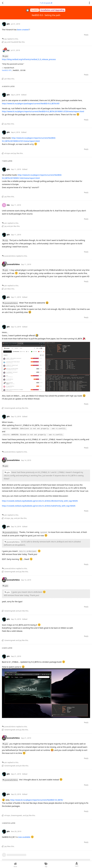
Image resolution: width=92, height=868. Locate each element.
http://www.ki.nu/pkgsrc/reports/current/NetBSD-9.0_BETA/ (37, 800)
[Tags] (46, 864)
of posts (46, 3)
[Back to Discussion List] (3, 3)
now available (24, 837)
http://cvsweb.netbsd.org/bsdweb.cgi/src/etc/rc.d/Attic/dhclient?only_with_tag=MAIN (40, 501)
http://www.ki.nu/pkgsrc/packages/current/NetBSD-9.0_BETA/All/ (31, 103)
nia (6, 240)
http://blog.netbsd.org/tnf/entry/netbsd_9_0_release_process (29, 59)
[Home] (15, 864)
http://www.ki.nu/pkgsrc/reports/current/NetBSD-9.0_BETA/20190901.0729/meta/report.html (43, 111)
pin (6, 56)
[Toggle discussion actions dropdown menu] (89, 3)
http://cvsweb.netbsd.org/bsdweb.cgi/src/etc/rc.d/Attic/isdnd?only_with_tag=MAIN (39, 506)
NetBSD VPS (7, 70)
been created (23, 30)
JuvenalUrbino (11, 303)
